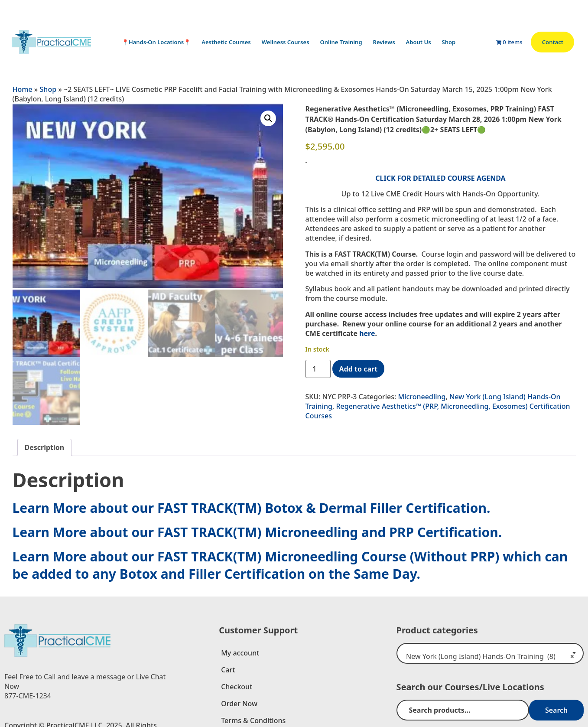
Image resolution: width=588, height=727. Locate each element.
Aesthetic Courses (228, 42)
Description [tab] (45, 446)
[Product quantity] (318, 369)
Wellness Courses (288, 42)
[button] (268, 118)
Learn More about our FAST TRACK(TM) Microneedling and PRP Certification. (257, 530)
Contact (553, 42)
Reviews (386, 42)
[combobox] (490, 652)
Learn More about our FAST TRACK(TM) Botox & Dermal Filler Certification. (252, 506)
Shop (451, 42)
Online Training (343, 42)
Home (23, 89)
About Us (421, 42)
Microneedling (422, 397)
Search (559, 708)
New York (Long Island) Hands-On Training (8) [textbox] (487, 655)
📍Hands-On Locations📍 (158, 42)
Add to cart (359, 369)
